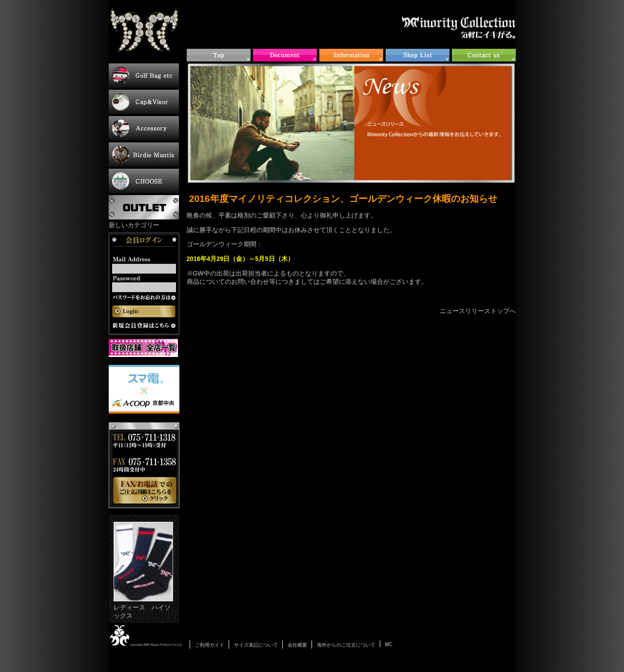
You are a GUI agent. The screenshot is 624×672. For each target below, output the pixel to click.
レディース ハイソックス (143, 571)
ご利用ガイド (210, 645)
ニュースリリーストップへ (478, 311)
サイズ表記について (256, 645)
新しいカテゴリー (134, 225)
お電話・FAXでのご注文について (144, 465)
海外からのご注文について (346, 645)
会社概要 (297, 645)
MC (389, 644)
